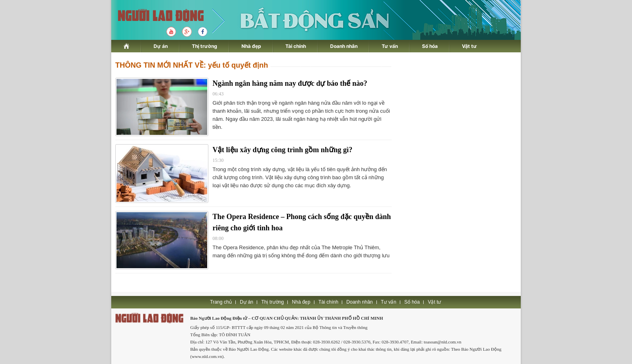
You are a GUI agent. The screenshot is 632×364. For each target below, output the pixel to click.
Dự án (161, 46)
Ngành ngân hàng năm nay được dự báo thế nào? (290, 83)
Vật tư (469, 46)
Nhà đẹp (251, 46)
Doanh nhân (344, 46)
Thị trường (205, 46)
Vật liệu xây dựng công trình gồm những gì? (282, 150)
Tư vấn (390, 46)
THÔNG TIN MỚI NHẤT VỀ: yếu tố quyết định (192, 65)
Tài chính (296, 46)
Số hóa (430, 46)
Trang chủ (221, 302)
